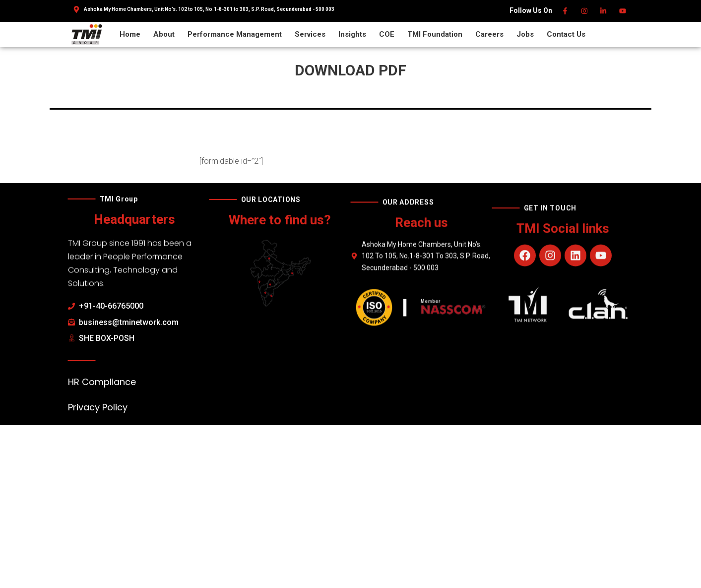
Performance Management (235, 34)
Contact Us (566, 34)
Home (130, 34)
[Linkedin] (604, 11)
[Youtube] (623, 11)
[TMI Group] (87, 34)
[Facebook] (566, 11)
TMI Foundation (435, 34)
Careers (489, 34)
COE (387, 34)
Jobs (525, 34)
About (164, 34)
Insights (352, 34)
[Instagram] (585, 11)
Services (310, 34)
